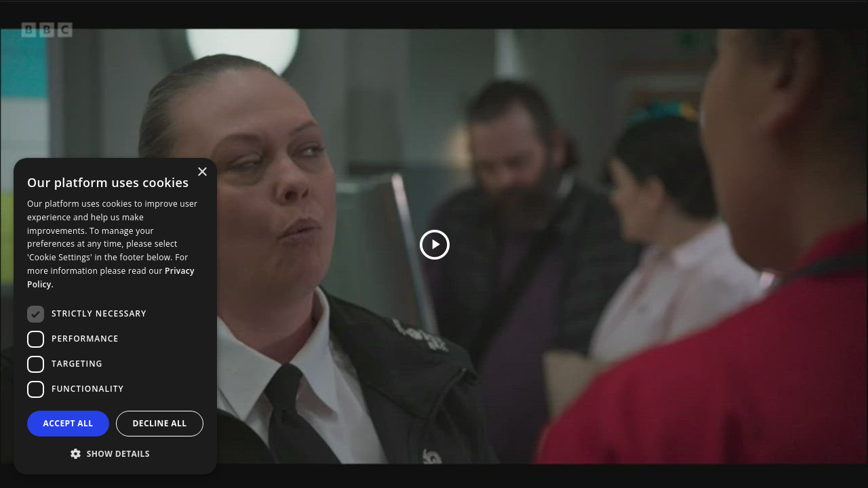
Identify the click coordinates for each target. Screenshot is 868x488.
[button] (115, 453)
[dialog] (115, 316)
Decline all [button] (160, 423)
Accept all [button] (68, 423)
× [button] (202, 172)
